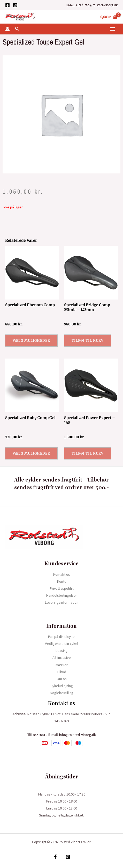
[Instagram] (15, 5)
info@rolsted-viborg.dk (101, 5)
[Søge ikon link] (17, 29)
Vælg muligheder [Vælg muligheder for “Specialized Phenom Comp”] (31, 340)
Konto (62, 581)
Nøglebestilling (62, 693)
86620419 (74, 5)
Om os (62, 679)
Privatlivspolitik (62, 588)
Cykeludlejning (62, 686)
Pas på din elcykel (62, 637)
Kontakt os (62, 574)
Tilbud (62, 672)
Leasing (62, 651)
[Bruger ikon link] (7, 29)
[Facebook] (7, 5)
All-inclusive (62, 658)
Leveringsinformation (62, 602)
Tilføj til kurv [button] (88, 340)
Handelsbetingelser (62, 595)
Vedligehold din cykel (62, 644)
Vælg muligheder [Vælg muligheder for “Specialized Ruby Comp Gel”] (31, 453)
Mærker (62, 665)
